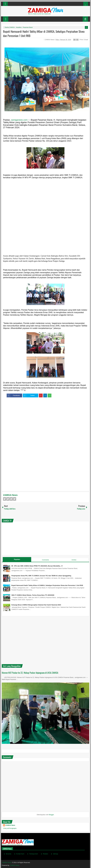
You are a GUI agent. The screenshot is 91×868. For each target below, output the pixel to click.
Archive (74, 560)
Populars (17, 559)
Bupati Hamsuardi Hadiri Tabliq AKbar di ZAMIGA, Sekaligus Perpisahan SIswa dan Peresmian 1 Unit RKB (47, 585)
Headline (19, 27)
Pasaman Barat (28, 27)
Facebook (5, 499)
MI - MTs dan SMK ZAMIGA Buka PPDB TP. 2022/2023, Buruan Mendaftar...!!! (37, 566)
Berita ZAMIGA (10, 27)
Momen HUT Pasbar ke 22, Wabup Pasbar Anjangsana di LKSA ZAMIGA (30, 673)
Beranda (8, 854)
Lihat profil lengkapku (10, 828)
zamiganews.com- (19, 120)
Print (81, 40)
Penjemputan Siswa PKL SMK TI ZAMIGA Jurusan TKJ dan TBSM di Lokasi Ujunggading (41, 576)
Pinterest (15, 499)
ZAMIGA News (50, 40)
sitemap (55, 854)
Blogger (51, 815)
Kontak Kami (20, 854)
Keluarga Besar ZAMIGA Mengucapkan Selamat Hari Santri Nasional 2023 (36, 605)
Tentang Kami (34, 854)
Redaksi (45, 854)
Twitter (8, 499)
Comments (45, 560)
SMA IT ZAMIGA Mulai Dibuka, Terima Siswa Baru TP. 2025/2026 (33, 595)
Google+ (11, 499)
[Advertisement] (45, 200)
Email (86, 40)
